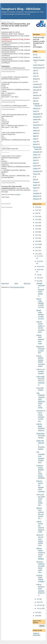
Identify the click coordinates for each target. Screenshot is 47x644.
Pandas (35, 168)
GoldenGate (37, 114)
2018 (37, 232)
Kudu (35, 139)
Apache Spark (37, 68)
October (39, 266)
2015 (37, 241)
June (39, 278)
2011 (37, 254)
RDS (34, 179)
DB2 (34, 93)
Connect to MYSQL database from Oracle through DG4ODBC (41, 472)
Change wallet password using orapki (40, 339)
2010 (37, 613)
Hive (34, 122)
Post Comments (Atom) (17, 287)
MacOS (35, 144)
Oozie (35, 163)
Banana (35, 79)
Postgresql (36, 171)
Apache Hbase (38, 65)
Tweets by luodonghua (37, 634)
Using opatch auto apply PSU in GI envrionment (40, 381)
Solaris (35, 185)
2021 (37, 223)
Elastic (35, 98)
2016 (37, 238)
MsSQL (35, 155)
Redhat (35, 182)
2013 (37, 247)
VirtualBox (36, 193)
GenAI (35, 111)
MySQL (35, 157)
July (38, 275)
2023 (37, 216)
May (38, 281)
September (40, 270)
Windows (36, 199)
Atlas (35, 70)
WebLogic (36, 196)
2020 (37, 226)
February (40, 605)
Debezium (36, 95)
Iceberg (35, 130)
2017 (37, 235)
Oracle (7, 197)
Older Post (27, 283)
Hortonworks (37, 125)
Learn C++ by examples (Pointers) (41, 371)
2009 (37, 616)
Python (35, 174)
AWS (35, 73)
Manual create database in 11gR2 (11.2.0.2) (40, 303)
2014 (37, 244)
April (38, 599)
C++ (34, 81)
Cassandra (36, 84)
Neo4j (35, 160)
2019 (37, 229)
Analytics (36, 57)
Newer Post (5, 283)
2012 (37, 250)
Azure (35, 76)
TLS (34, 191)
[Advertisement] (16, 268)
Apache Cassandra (39, 60)
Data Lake (36, 90)
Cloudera (36, 87)
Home (16, 283)
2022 (37, 219)
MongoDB (36, 152)
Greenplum (36, 117)
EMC (35, 101)
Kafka (35, 136)
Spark (35, 188)
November (40, 261)
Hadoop (35, 119)
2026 (37, 207)
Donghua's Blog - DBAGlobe (21, 9)
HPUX (35, 128)
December (40, 256)
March (39, 602)
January (39, 608)
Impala (35, 133)
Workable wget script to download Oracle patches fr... (40, 290)
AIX (34, 55)
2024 (37, 213)
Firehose (36, 108)
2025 (37, 210)
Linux (35, 141)
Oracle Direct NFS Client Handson (41, 435)
